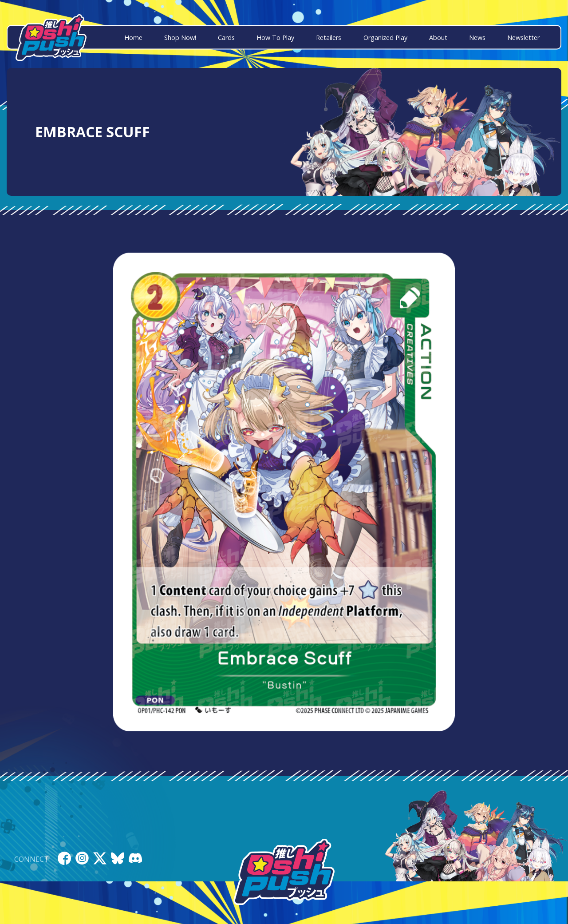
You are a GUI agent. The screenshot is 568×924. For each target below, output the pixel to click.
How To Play (275, 38)
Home (133, 38)
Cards (226, 38)
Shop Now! (180, 38)
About (438, 38)
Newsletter (523, 38)
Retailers (329, 38)
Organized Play (385, 38)
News (477, 38)
